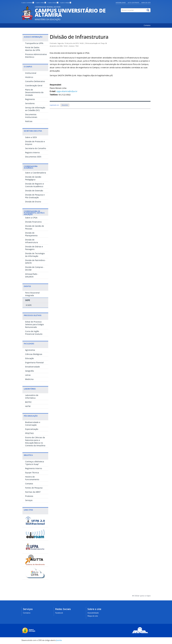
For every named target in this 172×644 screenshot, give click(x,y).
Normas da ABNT (33, 492)
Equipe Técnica (32, 473)
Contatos (147, 25)
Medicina (29, 379)
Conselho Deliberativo (35, 81)
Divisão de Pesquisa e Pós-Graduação (35, 196)
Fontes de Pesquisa (34, 488)
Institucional (31, 73)
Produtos (29, 496)
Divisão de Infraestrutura (32, 241)
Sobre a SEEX (31, 137)
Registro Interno (32, 152)
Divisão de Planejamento (31, 234)
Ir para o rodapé (66, 3)
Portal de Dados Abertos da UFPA (33, 49)
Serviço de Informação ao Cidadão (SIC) (35, 109)
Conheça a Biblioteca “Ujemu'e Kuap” (35, 463)
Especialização (32, 429)
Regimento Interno (34, 468)
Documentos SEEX (33, 157)
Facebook (59, 613)
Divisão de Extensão (34, 191)
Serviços (29, 500)
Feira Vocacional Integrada (32, 294)
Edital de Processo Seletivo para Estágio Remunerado (34, 324)
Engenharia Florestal (34, 362)
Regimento (30, 99)
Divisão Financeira (33, 222)
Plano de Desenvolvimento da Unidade (34, 92)
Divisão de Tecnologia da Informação (35, 255)
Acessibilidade (121, 3)
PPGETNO (29, 433)
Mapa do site (146, 3)
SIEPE (28, 300)
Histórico (29, 77)
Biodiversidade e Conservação (33, 424)
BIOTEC (28, 402)
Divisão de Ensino (33, 202)
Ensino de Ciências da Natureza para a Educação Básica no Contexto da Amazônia (35, 441)
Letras (28, 375)
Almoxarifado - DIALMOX (32, 275)
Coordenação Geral (34, 85)
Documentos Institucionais (31, 116)
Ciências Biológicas (34, 354)
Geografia (29, 371)
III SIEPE (29, 305)
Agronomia (30, 350)
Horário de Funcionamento (32, 478)
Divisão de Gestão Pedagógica (33, 178)
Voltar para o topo (141, 596)
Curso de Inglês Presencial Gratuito (34, 333)
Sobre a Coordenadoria (36, 173)
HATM (28, 406)
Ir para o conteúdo (28, 3)
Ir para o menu (41, 3)
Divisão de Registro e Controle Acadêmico (35, 185)
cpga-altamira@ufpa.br (67, 91)
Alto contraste (134, 3)
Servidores (30, 103)
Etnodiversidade (32, 367)
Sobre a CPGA (31, 218)
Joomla (59, 640)
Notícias (29, 121)
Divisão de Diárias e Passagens (34, 248)
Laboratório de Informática (32, 397)
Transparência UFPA (34, 43)
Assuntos (65, 105)
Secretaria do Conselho (36, 148)
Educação (29, 358)
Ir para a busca (53, 3)
